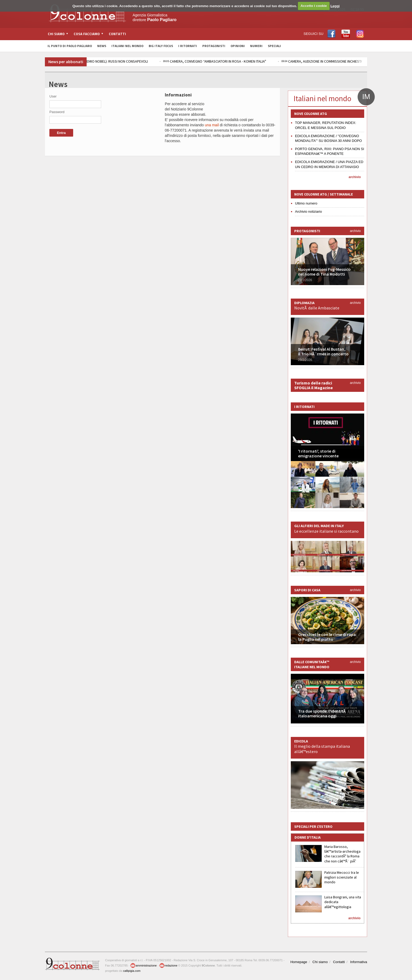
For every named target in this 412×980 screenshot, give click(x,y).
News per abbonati (66, 62)
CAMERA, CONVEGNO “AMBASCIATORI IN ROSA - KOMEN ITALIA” (232, 61)
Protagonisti (214, 46)
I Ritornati (188, 46)
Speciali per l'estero (313, 826)
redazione (168, 965)
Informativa (359, 962)
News (102, 46)
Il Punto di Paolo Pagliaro (70, 46)
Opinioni (238, 46)
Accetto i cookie (314, 6)
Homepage (299, 962)
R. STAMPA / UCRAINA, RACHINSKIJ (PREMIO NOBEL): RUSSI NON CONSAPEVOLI (102, 61)
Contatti (117, 34)
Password (57, 112)
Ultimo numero (306, 203)
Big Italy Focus (161, 46)
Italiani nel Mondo (127, 46)
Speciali (274, 46)
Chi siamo (320, 962)
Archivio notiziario (308, 212)
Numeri (256, 46)
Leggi (335, 6)
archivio (355, 177)
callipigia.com (132, 971)
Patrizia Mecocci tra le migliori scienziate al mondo (342, 877)
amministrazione (143, 965)
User (53, 96)
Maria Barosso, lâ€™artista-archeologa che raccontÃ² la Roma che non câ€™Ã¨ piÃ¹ (342, 854)
